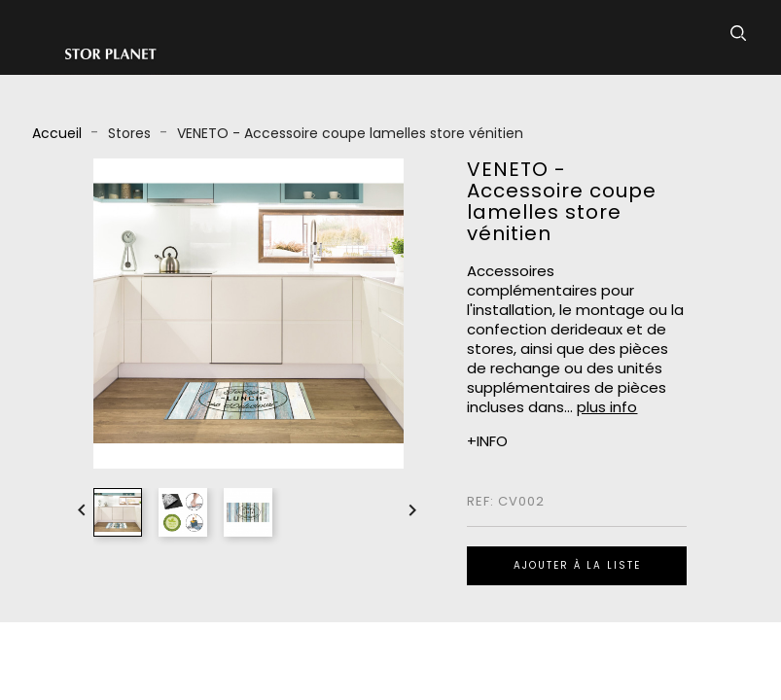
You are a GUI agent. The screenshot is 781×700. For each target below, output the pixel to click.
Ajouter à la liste (577, 565)
